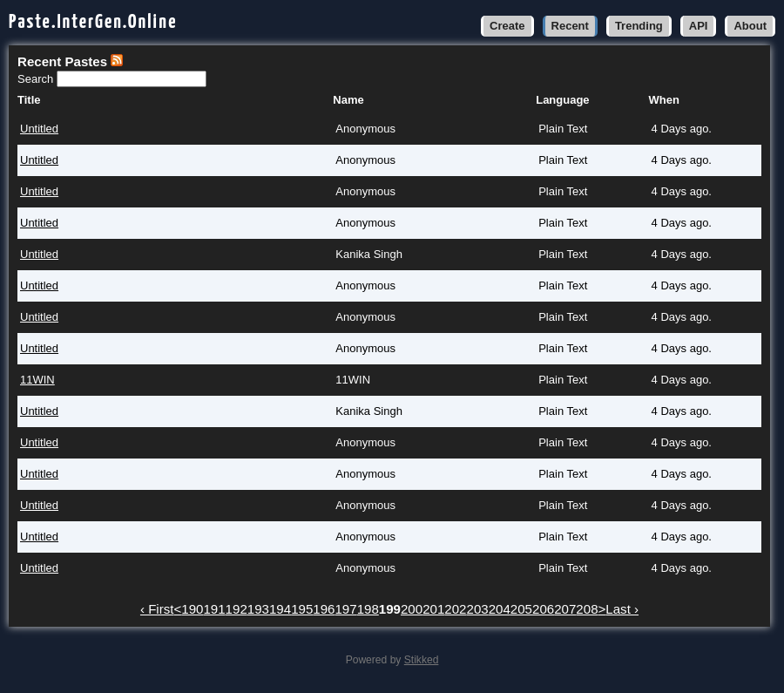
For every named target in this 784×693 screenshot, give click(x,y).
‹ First (157, 609)
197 (345, 609)
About (750, 26)
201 (433, 609)
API (699, 26)
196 (324, 609)
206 (543, 609)
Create (507, 26)
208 (587, 609)
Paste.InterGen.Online (93, 22)
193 (258, 609)
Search (37, 79)
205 (521, 609)
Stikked (422, 660)
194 (280, 609)
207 (565, 609)
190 (192, 609)
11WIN (37, 380)
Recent (570, 26)
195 (302, 609)
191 (214, 609)
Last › (622, 609)
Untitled (39, 129)
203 (478, 609)
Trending (639, 26)
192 (237, 609)
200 (412, 609)
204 (500, 609)
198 (368, 609)
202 (455, 609)
